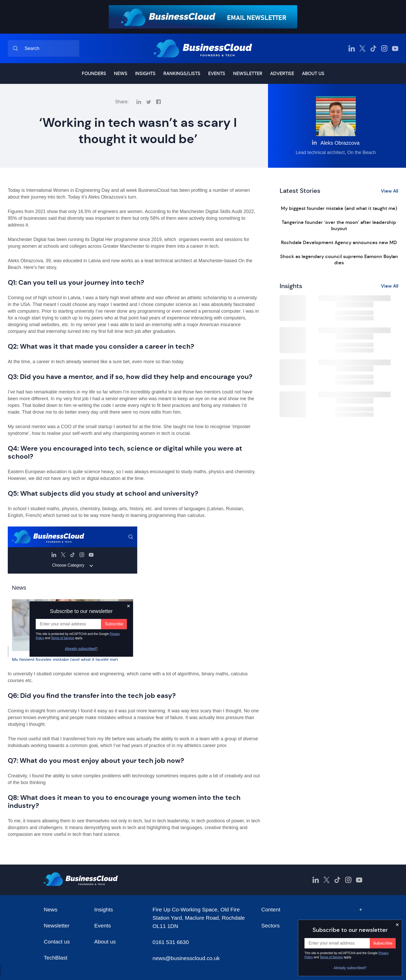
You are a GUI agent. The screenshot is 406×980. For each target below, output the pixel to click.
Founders (94, 74)
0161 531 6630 (171, 942)
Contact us (57, 942)
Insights (145, 74)
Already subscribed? (350, 968)
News (121, 74)
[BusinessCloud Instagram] (384, 48)
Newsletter (248, 74)
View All (390, 191)
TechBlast (56, 958)
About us (313, 74)
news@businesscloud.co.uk (186, 958)
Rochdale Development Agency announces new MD (339, 243)
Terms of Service (331, 957)
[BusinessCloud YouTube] (395, 48)
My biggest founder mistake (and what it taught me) (339, 208)
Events (217, 74)
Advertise (282, 74)
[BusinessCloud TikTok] (373, 48)
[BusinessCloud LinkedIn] (352, 48)
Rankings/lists (182, 74)
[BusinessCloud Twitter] (363, 48)
